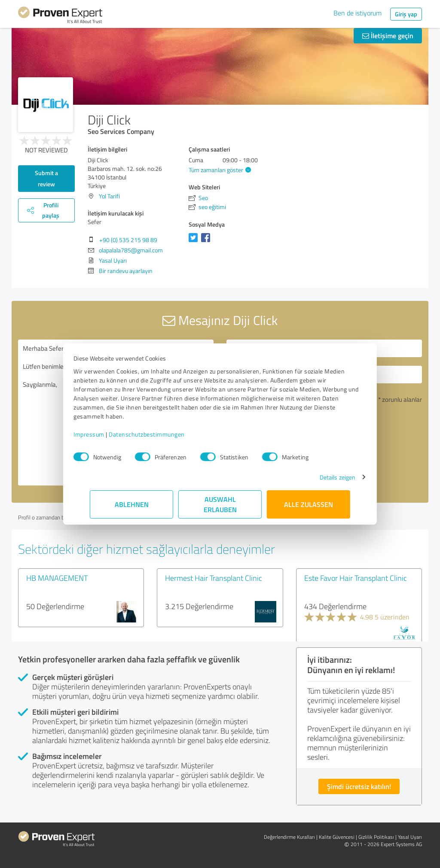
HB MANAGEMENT (57, 578)
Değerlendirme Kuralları (289, 837)
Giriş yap (406, 14)
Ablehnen (132, 504)
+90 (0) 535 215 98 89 (128, 240)
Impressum (105, 434)
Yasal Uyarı (113, 260)
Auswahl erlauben (220, 504)
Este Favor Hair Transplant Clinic (356, 578)
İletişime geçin (388, 35)
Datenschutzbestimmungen (163, 434)
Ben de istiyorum (357, 13)
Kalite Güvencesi (337, 837)
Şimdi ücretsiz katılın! (359, 786)
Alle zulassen (309, 504)
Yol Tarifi (109, 196)
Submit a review (46, 178)
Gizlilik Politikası (376, 837)
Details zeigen (321, 477)
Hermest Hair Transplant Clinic (214, 578)
